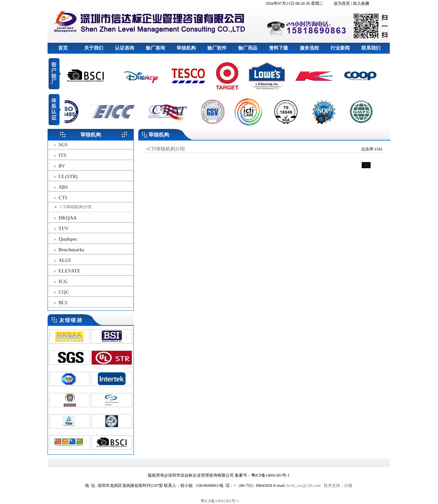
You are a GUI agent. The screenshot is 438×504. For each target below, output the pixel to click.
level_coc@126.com (304, 486)
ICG (63, 282)
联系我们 (371, 48)
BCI (63, 303)
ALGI (65, 260)
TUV (64, 229)
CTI (63, 198)
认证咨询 (125, 48)
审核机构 (186, 48)
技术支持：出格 (338, 486)
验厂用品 (248, 48)
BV (62, 166)
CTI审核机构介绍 (75, 207)
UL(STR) (68, 177)
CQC (64, 292)
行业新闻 (340, 48)
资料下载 (279, 48)
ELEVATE (69, 271)
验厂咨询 (155, 48)
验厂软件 (217, 48)
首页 (63, 48)
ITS (62, 155)
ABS (63, 187)
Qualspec (68, 239)
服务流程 (309, 48)
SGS (63, 145)
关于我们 (94, 48)
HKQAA (68, 218)
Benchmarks (71, 250)
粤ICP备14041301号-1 (220, 501)
